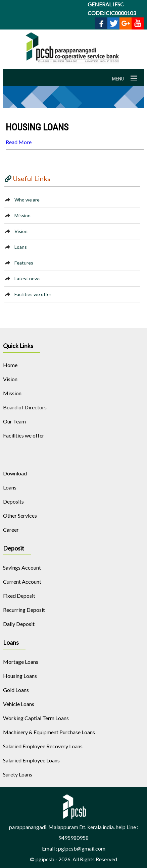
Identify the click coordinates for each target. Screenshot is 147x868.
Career (11, 530)
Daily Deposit (19, 624)
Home (10, 365)
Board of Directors (25, 407)
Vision (21, 231)
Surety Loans (18, 774)
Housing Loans (20, 676)
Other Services (20, 515)
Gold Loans (16, 690)
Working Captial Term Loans (36, 718)
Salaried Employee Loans (31, 760)
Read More (19, 142)
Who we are (27, 200)
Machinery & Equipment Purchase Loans (49, 732)
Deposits (13, 501)
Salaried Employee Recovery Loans (43, 746)
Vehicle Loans (19, 704)
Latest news (28, 278)
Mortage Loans (21, 662)
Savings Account (22, 567)
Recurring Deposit (24, 610)
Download (15, 473)
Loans (21, 247)
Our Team (14, 421)
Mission (22, 215)
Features (24, 263)
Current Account (22, 582)
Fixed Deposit (19, 596)
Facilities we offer (33, 294)
